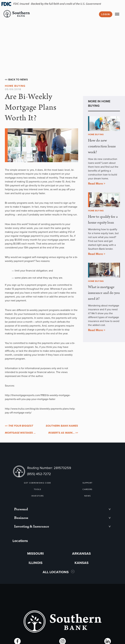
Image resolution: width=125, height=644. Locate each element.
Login (106, 14)
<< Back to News (16, 80)
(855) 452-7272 (39, 474)
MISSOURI (35, 553)
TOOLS (38, 489)
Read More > (97, 184)
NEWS (87, 496)
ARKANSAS (81, 553)
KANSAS (82, 563)
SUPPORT (87, 483)
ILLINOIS (36, 563)
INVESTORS (37, 496)
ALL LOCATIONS (56, 572)
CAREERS (87, 489)
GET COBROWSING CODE (37, 483)
